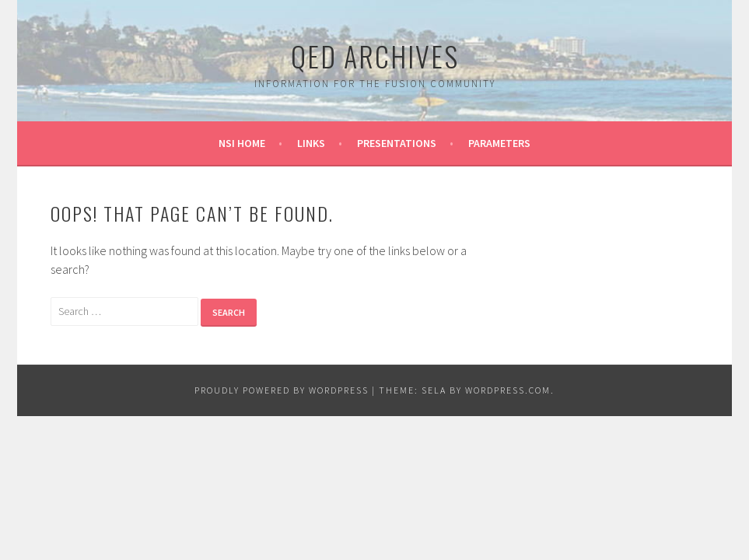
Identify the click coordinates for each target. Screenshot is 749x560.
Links (311, 143)
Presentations (397, 143)
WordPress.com (508, 390)
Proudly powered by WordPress (282, 390)
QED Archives (375, 56)
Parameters (499, 143)
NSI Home (242, 143)
